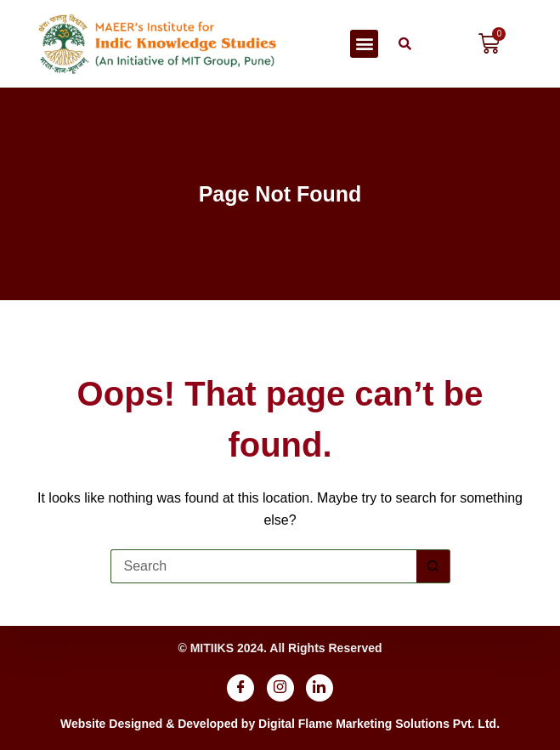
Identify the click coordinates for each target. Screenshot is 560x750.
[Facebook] (240, 688)
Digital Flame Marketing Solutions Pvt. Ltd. (379, 724)
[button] (364, 44)
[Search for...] (263, 566)
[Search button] (433, 566)
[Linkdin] (320, 688)
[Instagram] (280, 688)
